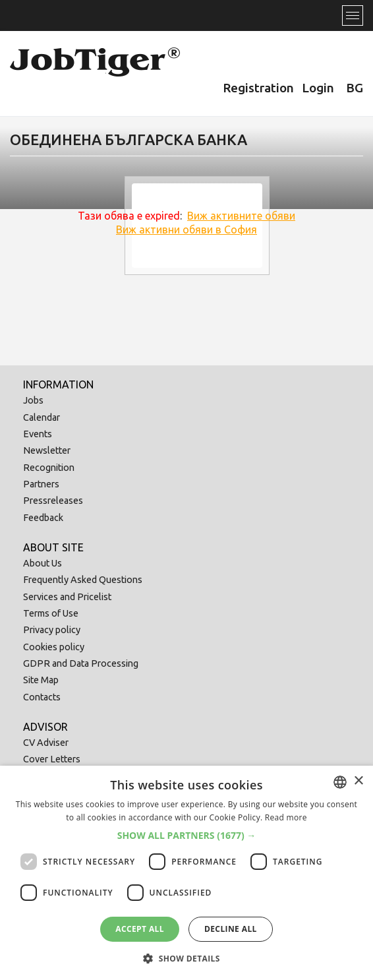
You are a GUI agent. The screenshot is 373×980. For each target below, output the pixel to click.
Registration (258, 88)
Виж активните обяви (241, 216)
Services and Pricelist (67, 597)
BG (355, 88)
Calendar (42, 417)
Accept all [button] (140, 929)
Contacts (42, 697)
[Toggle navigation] (353, 15)
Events (38, 434)
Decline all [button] (231, 929)
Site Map (41, 680)
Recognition (49, 468)
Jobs (33, 400)
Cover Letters (52, 759)
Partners (41, 484)
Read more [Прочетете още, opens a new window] (286, 817)
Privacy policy (52, 630)
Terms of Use (51, 613)
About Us (43, 563)
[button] (187, 836)
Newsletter (47, 450)
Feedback (43, 518)
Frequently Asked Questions (83, 580)
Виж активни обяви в (186, 230)
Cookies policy (54, 647)
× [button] (358, 781)
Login (318, 88)
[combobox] (340, 782)
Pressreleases (53, 501)
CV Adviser (46, 743)
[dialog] (186, 873)
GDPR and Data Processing (81, 663)
